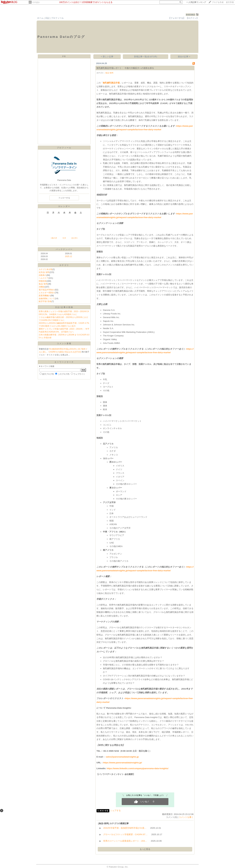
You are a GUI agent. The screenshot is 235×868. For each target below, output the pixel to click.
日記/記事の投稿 (64, 307)
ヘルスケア (44, 278)
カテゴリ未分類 (46, 269)
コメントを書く (186, 817)
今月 (64, 238)
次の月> (74, 238)
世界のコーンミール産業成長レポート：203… (125, 841)
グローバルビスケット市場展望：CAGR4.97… (125, 834)
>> (196, 2)
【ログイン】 (192, 18)
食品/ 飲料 (43, 284)
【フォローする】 (177, 18)
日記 (47, 18)
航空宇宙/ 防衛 (45, 301)
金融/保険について (47, 299)
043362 (191, 15)
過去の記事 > (184, 57)
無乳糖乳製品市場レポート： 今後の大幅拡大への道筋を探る (125, 68)
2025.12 (68, 256)
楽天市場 (230, 2)
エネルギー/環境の (47, 293)
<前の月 (54, 238)
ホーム (40, 18)
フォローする (64, 198)
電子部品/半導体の (47, 290)
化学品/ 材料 (44, 272)
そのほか (36, 2)
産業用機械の (45, 296)
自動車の (43, 275)
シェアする (115, 810)
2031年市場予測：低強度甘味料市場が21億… (125, 828)
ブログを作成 (218, 2)
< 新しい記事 (107, 57)
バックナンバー (64, 249)
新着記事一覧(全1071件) (146, 57)
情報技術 (43, 281)
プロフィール (57, 18)
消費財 (42, 287)
